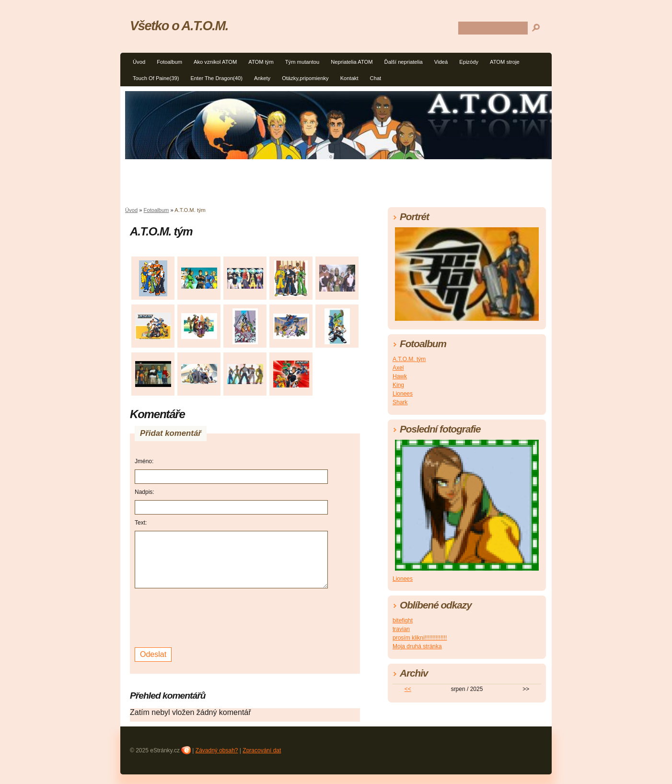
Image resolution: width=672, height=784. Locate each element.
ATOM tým (261, 62)
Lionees (403, 394)
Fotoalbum (169, 62)
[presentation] (208, 617)
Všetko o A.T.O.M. (179, 26)
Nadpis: (145, 492)
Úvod (139, 62)
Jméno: (144, 461)
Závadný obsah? (217, 750)
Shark (400, 402)
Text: (141, 523)
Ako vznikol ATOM (215, 62)
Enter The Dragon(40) (216, 78)
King (398, 385)
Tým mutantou (302, 62)
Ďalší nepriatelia (404, 62)
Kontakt (349, 78)
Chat (376, 78)
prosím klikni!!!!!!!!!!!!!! (420, 638)
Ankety (262, 78)
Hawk (400, 376)
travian (401, 629)
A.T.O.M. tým (409, 359)
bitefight (403, 620)
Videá (441, 62)
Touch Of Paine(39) (156, 78)
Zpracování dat (262, 750)
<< (408, 689)
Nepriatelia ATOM (352, 62)
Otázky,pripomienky (305, 78)
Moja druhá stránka (417, 646)
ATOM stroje (505, 62)
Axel (398, 368)
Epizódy (469, 62)
